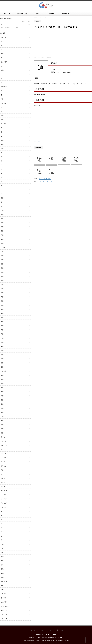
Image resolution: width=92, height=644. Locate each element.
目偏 (2, 301)
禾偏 (2, 268)
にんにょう (4, 37)
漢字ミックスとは (22, 14)
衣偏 (2, 285)
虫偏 (2, 400)
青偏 (2, 116)
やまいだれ (4, 491)
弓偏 (2, 338)
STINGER (66, 641)
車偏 (2, 375)
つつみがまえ (5, 606)
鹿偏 (2, 392)
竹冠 (2, 557)
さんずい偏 (4, 445)
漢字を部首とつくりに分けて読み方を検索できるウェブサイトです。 (46, 638)
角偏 (2, 272)
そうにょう (4, 499)
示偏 (2, 425)
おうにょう (4, 124)
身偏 (2, 289)
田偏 (2, 322)
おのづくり (4, 87)
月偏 (2, 223)
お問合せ (52, 14)
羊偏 (2, 388)
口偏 (2, 297)
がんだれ (3, 487)
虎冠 (2, 577)
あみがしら (4, 610)
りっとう (3, 458)
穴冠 (2, 552)
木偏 (2, 214)
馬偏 (2, 383)
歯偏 (2, 313)
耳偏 (2, 305)
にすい (3, 474)
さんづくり (4, 581)
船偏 (2, 359)
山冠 (2, 569)
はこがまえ (4, 602)
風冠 (2, 573)
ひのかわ (3, 594)
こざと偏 (3, 441)
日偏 (2, 318)
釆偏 (2, 140)
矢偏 (2, 355)
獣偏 (2, 367)
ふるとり (3, 466)
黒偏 (2, 144)
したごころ (4, 618)
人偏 (2, 235)
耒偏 (2, 346)
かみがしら (4, 614)
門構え (3, 590)
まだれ (3, 478)
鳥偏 (2, 396)
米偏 (2, 363)
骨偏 (2, 334)
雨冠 (2, 561)
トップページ (7, 14)
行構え (3, 99)
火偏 (2, 227)
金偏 (2, 231)
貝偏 (2, 243)
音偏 (2, 198)
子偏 (2, 421)
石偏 (2, 330)
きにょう (3, 507)
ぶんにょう (4, 103)
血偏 (2, 148)
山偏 (2, 326)
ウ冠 (2, 544)
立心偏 (3, 437)
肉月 (2, 470)
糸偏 (2, 260)
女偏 (2, 416)
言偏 (2, 256)
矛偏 (2, 280)
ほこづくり (4, 62)
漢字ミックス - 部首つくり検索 (46, 634)
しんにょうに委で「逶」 (46, 181)
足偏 (2, 309)
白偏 (2, 350)
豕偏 (2, 54)
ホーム (30, 630)
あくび (3, 482)
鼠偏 (2, 412)
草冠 (2, 565)
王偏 (2, 429)
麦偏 (2, 120)
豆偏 (2, 210)
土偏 (2, 404)
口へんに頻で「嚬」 (45, 179)
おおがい (3, 449)
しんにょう (38, 142)
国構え (3, 585)
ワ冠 (2, 548)
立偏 (2, 252)
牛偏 (2, 379)
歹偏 (2, 342)
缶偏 (2, 276)
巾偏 (2, 264)
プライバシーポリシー (51, 630)
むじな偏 (3, 371)
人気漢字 (37, 14)
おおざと (3, 454)
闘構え (3, 70)
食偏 (2, 239)
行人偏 (3, 247)
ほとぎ (3, 462)
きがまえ (3, 598)
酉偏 (2, 408)
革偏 (2, 293)
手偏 (2, 219)
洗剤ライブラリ (66, 14)
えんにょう (4, 503)
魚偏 (2, 433)
